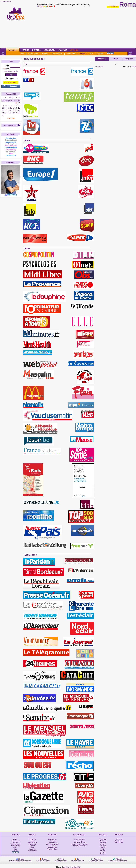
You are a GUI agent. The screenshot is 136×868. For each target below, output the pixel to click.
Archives (33, 849)
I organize (103, 846)
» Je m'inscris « (113, 7)
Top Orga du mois (10, 125)
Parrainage (103, 839)
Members (36, 50)
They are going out (52, 844)
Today (32, 841)
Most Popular (32, 842)
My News (103, 842)
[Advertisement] (86, 27)
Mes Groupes (79, 841)
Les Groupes (50, 50)
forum (134, 67)
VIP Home (119, 839)
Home (22, 54)
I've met (103, 851)
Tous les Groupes (79, 839)
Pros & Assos (33, 54)
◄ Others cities (6, 2)
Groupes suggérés (79, 842)
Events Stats (33, 851)
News (103, 847)
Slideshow (33, 844)
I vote (103, 849)
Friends (116, 59)
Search (32, 846)
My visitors (119, 841)
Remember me (12, 79)
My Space (63, 50)
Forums (45, 54)
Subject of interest (79, 846)
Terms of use (71, 54)
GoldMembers (52, 847)
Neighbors (129, 59)
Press (82, 54)
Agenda (103, 844)
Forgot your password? (11, 71)
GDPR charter (57, 54)
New (33, 847)
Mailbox (103, 841)
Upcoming (33, 839)
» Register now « (11, 82)
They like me (119, 842)
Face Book (52, 842)
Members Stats (52, 849)
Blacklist (103, 854)
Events (26, 50)
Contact (100, 54)
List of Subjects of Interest (79, 844)
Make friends (52, 839)
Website (12, 50)
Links (91, 54)
